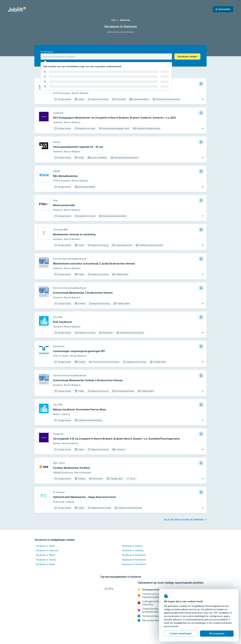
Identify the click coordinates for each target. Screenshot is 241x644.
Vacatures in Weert (45, 555)
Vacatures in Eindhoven (134, 555)
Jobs (113, 20)
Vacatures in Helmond (47, 550)
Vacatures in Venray (46, 560)
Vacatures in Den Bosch (134, 564)
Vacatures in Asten (45, 546)
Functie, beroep (47, 52)
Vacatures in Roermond (134, 560)
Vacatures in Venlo (45, 564)
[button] (187, 57)
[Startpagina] (17, 9)
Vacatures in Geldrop (133, 550)
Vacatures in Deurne (132, 546)
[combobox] (106, 57)
